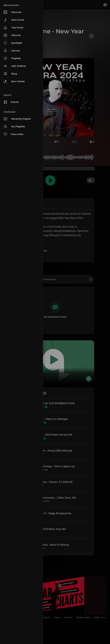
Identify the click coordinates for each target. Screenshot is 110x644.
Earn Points (14, 81)
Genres (12, 51)
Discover (13, 12)
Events (11, 102)
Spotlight (13, 43)
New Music (14, 20)
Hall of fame (15, 66)
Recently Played (17, 119)
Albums (12, 35)
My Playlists (14, 127)
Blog (10, 74)
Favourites (13, 134)
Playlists (12, 58)
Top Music (14, 28)
